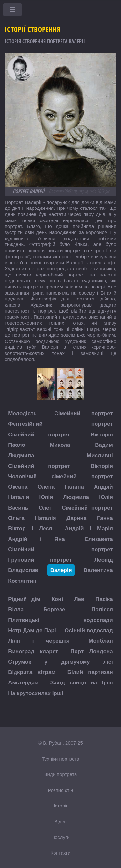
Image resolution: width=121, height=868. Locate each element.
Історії (60, 806)
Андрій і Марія (89, 529)
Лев (79, 599)
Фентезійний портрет (60, 424)
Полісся (102, 609)
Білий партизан (90, 672)
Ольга (16, 518)
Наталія (19, 497)
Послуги (60, 837)
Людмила (21, 455)
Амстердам (23, 683)
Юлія (46, 497)
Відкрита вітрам (32, 672)
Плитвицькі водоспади (60, 620)
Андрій (103, 487)
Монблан (101, 641)
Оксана (18, 487)
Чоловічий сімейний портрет (60, 476)
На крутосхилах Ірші (36, 693)
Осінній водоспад (89, 630)
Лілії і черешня (39, 641)
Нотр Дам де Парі (32, 630)
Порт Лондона (92, 651)
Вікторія (102, 434)
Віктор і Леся (30, 529)
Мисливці (100, 455)
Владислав (23, 570)
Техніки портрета (60, 759)
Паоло (17, 445)
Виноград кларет (33, 651)
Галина (74, 487)
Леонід (104, 560)
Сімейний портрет (83, 414)
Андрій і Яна (36, 539)
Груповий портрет (40, 560)
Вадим (104, 445)
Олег (45, 507)
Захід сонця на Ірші (82, 683)
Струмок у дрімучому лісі (60, 662)
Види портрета (61, 774)
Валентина (98, 570)
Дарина (76, 518)
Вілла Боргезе (36, 609)
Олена (46, 487)
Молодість (22, 414)
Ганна (105, 518)
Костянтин (22, 581)
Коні (57, 599)
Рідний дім (24, 599)
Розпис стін (60, 790)
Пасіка (104, 599)
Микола (60, 445)
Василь (18, 507)
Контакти (60, 853)
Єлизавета (99, 539)
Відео (60, 822)
